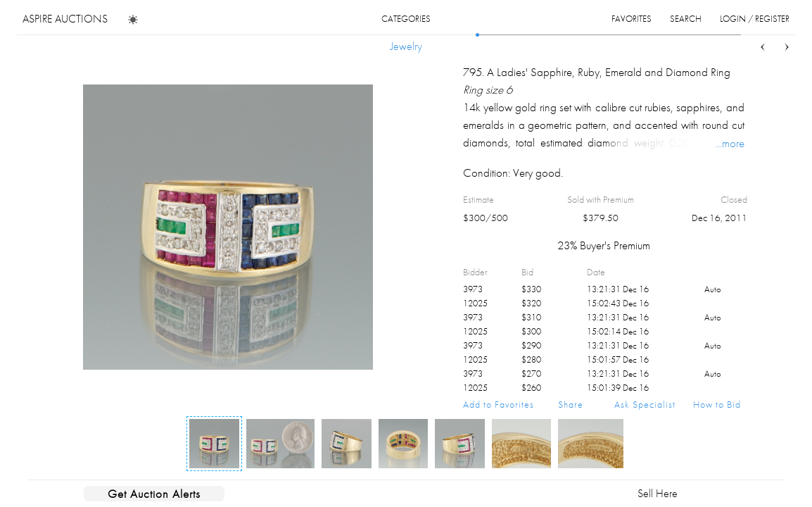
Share (571, 404)
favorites (632, 19)
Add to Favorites (499, 404)
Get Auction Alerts (154, 494)
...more (730, 143)
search (686, 19)
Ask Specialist (645, 404)
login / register (755, 19)
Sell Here (658, 493)
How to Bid (717, 404)
